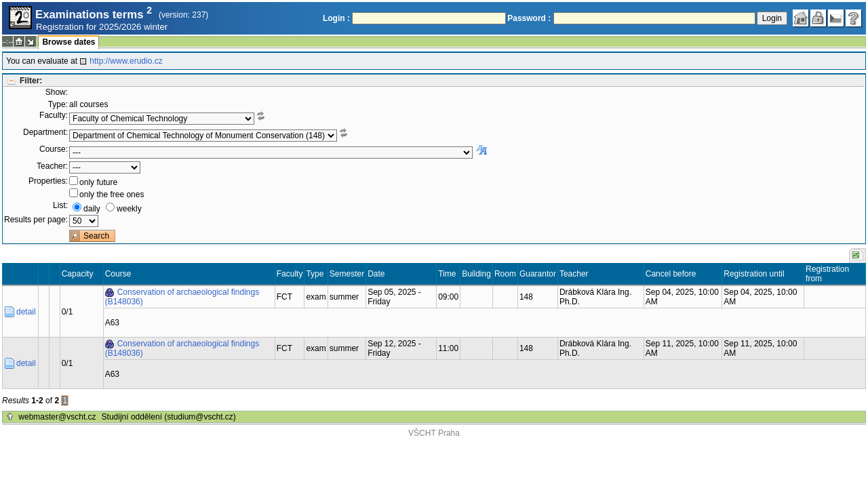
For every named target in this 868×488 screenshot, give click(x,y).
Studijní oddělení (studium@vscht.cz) (169, 417)
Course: (54, 149)
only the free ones (112, 195)
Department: (45, 132)
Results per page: (36, 220)
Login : (336, 18)
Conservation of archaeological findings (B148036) (182, 297)
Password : (529, 18)
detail (26, 312)
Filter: (31, 81)
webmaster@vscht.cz (57, 417)
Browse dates (68, 42)
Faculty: (54, 115)
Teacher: (52, 166)
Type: (58, 104)
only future (98, 182)
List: (60, 205)
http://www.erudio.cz (126, 61)
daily (92, 209)
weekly (129, 209)
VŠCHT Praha (434, 433)
